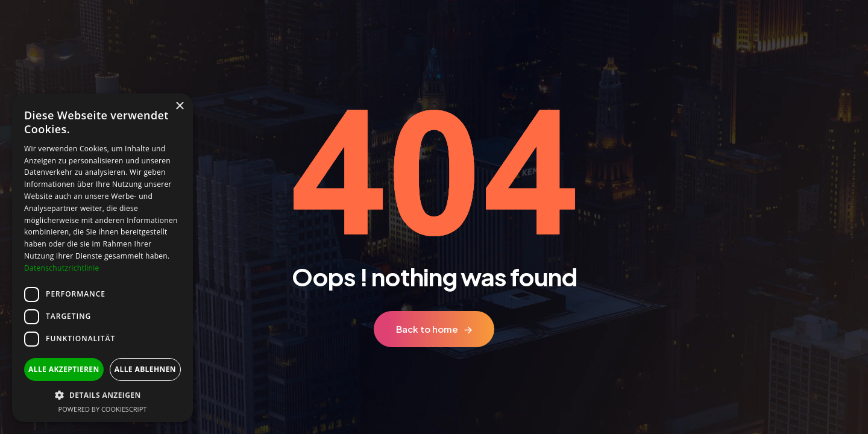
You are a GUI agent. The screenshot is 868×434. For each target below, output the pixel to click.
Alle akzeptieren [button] (64, 369)
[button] (102, 395)
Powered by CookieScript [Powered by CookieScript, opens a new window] (103, 409)
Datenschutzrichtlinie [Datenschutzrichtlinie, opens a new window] (62, 268)
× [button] (179, 106)
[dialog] (102, 258)
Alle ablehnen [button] (145, 369)
